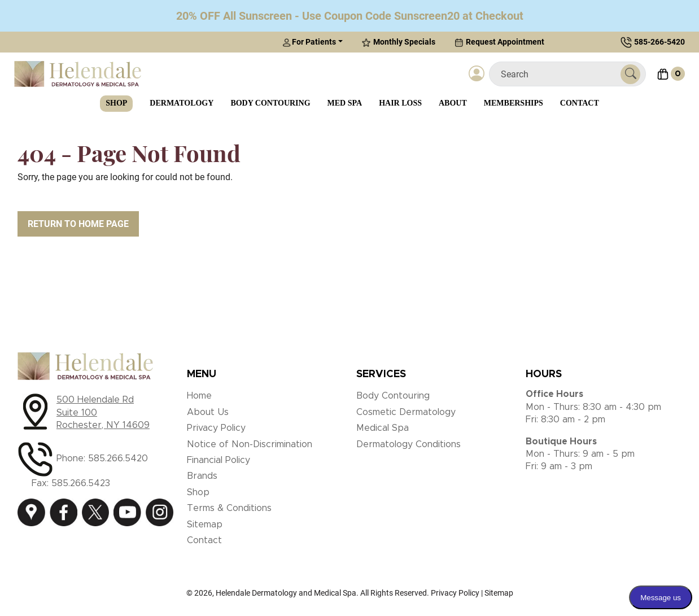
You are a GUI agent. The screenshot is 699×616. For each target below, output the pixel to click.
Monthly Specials (399, 42)
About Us (208, 412)
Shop (116, 103)
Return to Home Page (78, 224)
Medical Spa (383, 428)
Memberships (514, 103)
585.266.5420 (118, 458)
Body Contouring (270, 103)
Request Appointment (499, 42)
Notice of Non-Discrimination (250, 444)
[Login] (477, 74)
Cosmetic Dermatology (406, 412)
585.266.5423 (81, 483)
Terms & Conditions (229, 508)
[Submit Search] (630, 74)
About (453, 103)
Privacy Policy (216, 428)
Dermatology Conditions (409, 444)
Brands (202, 476)
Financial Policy (219, 460)
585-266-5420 (659, 42)
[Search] (559, 74)
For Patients (309, 42)
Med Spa (345, 103)
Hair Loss (400, 103)
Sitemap (205, 525)
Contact (580, 103)
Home (199, 396)
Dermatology (182, 103)
